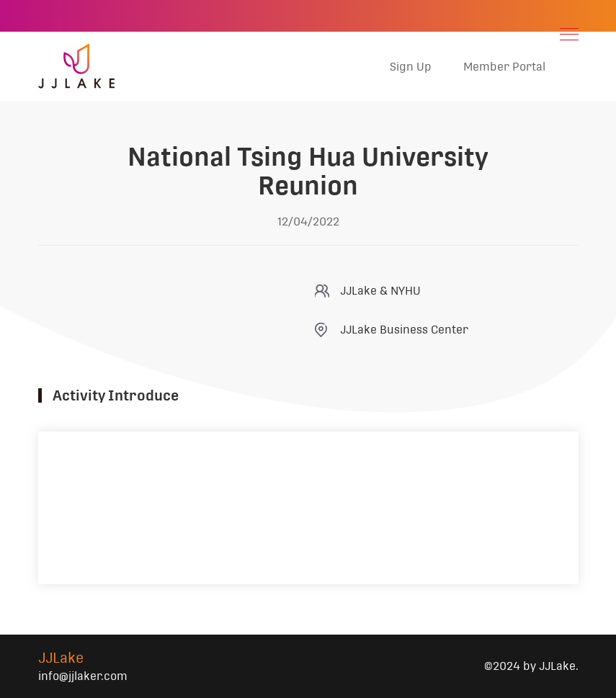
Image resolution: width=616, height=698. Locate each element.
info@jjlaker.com (83, 676)
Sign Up (411, 67)
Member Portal (504, 67)
